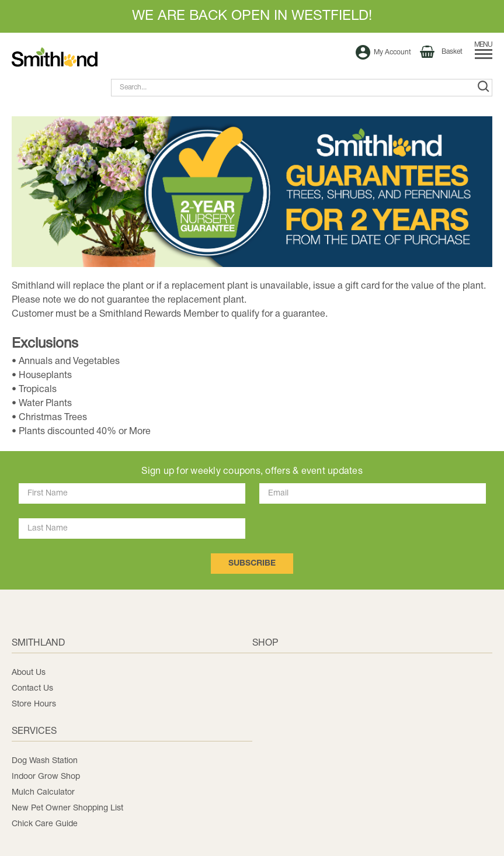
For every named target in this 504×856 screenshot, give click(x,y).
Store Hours (34, 704)
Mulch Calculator (43, 793)
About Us (29, 673)
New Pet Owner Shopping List (67, 808)
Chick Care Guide (45, 824)
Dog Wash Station (45, 761)
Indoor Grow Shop (46, 777)
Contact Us (32, 689)
